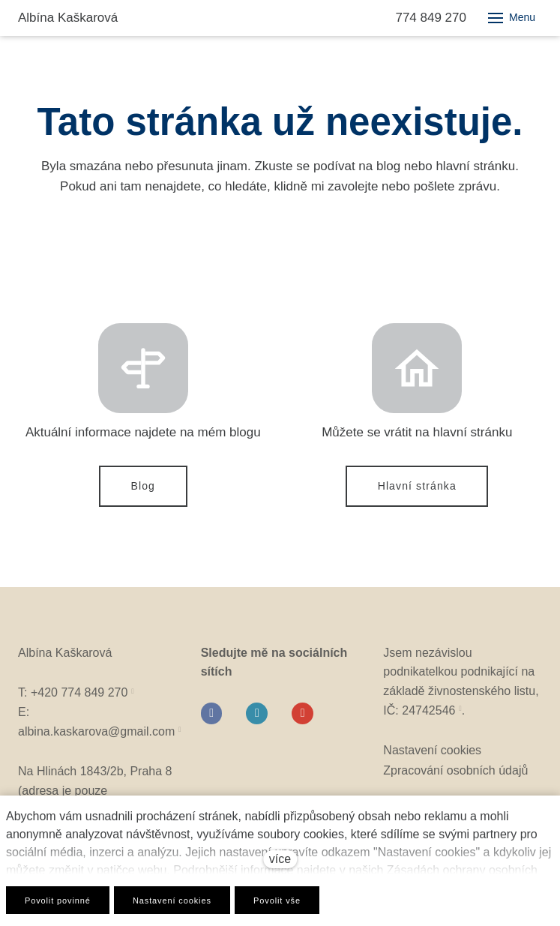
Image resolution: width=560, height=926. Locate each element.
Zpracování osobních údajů (455, 775)
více (280, 859)
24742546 (428, 715)
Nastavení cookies (432, 755)
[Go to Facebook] (212, 718)
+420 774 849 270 (79, 698)
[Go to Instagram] (257, 718)
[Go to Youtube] (302, 718)
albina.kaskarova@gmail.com (96, 736)
